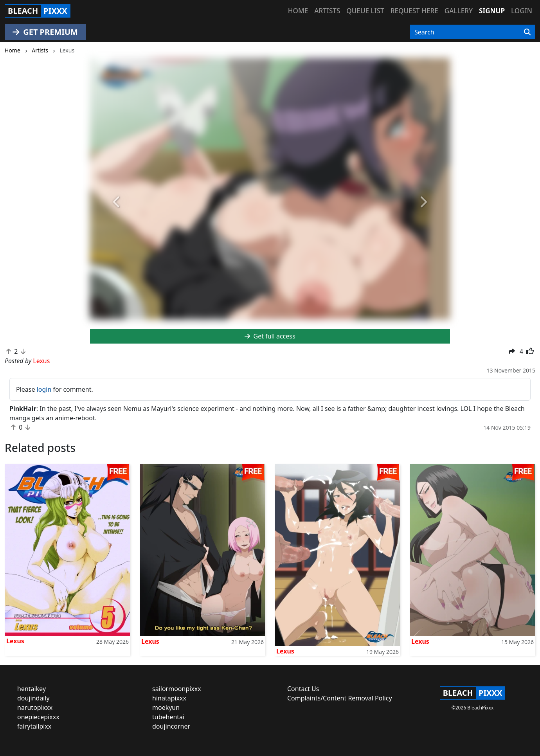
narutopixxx (35, 707)
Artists (327, 11)
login (44, 389)
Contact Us (303, 689)
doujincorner (171, 726)
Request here (414, 11)
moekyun (166, 707)
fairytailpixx (34, 726)
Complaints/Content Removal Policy (340, 698)
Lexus (15, 641)
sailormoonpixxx (177, 689)
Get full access (270, 336)
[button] (117, 202)
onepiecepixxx (38, 717)
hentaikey (31, 689)
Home (298, 11)
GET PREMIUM (45, 32)
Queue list (365, 11)
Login (522, 11)
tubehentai (168, 717)
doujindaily (33, 698)
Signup (492, 11)
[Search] (527, 32)
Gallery (459, 11)
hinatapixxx (169, 698)
